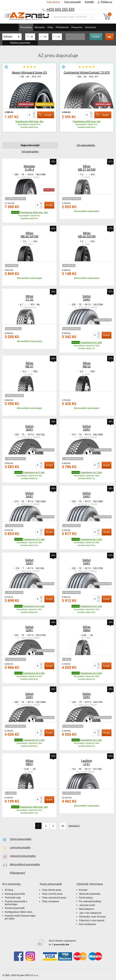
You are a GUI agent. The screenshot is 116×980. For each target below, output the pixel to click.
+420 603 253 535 (60, 9)
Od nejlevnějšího (86, 145)
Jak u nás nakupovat (90, 913)
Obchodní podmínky (90, 894)
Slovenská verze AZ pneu (92, 916)
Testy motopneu (50, 901)
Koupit (43, 115)
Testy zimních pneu (52, 894)
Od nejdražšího (30, 152)
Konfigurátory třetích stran (19, 912)
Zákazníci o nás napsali (92, 920)
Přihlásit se (104, 2)
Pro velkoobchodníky (90, 901)
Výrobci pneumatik (15, 908)
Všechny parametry (20, 43)
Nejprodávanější (30, 145)
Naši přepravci (87, 909)
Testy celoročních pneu (54, 897)
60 (63, 826)
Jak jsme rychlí (87, 905)
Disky (49, 27)
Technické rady (13, 897)
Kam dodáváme (87, 924)
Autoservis (95, 27)
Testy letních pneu (52, 890)
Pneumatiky (21, 27)
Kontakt (89, 2)
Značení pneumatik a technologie (16, 903)
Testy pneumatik (72, 2)
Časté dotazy (86, 897)
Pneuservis (80, 27)
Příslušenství (63, 27)
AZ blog (9, 890)
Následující (75, 826)
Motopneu (37, 27)
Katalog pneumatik (15, 894)
